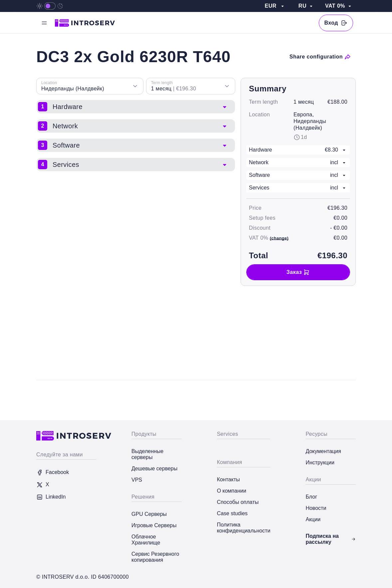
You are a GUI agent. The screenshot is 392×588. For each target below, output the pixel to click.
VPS (137, 480)
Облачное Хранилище (146, 540)
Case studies (232, 513)
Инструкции (320, 463)
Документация (323, 451)
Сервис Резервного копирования (155, 557)
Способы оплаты (238, 502)
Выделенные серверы (147, 454)
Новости (316, 508)
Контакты (228, 479)
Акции (313, 519)
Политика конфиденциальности (244, 528)
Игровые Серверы (154, 525)
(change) (279, 238)
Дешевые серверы (154, 469)
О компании (232, 491)
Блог (311, 497)
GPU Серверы (149, 514)
